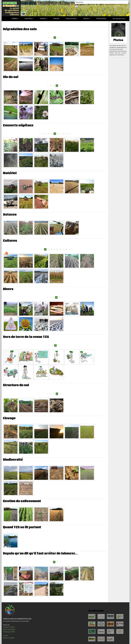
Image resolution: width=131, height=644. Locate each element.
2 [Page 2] (54, 86)
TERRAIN (43, 19)
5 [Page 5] (57, 249)
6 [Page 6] (58, 134)
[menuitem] (5, 19)
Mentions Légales (9, 638)
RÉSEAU (86, 19)
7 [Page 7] (61, 134)
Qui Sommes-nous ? (119, 19)
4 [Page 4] (52, 134)
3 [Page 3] (58, 38)
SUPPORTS (29, 19)
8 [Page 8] (64, 134)
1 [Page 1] (52, 38)
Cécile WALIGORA (9, 630)
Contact (5, 636)
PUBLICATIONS (71, 19)
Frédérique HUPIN (9, 632)
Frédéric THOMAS (9, 627)
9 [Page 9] (67, 134)
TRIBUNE (56, 19)
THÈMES (15, 19)
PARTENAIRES (101, 19)
